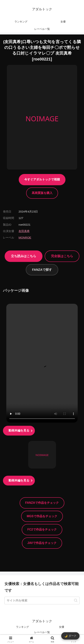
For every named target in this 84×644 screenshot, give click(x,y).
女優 (62, 627)
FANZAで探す (42, 270)
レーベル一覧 (42, 632)
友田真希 (24, 231)
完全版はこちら (62, 256)
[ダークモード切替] (70, 636)
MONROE (25, 237)
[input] (42, 601)
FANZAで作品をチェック (42, 503)
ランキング (22, 627)
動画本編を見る (19, 430)
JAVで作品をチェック (42, 543)
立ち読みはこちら (24, 256)
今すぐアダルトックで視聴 (42, 179)
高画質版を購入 (42, 193)
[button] (76, 600)
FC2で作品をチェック (42, 529)
